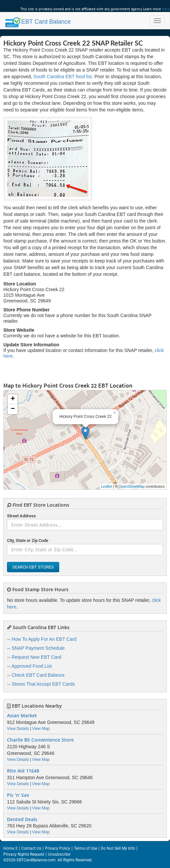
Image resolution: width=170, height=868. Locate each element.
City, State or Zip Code (28, 540)
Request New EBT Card (36, 657)
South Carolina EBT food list (63, 77)
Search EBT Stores (33, 567)
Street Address (21, 516)
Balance (38, 22)
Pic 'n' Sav (18, 795)
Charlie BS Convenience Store (40, 740)
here (166, 9)
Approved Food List (31, 666)
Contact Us (31, 848)
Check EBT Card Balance (38, 675)
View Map (41, 729)
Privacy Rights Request (24, 854)
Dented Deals (22, 819)
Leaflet (107, 486)
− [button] (13, 409)
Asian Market (22, 716)
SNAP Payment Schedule (38, 648)
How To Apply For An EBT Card (44, 639)
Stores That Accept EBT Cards (43, 684)
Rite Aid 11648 (23, 771)
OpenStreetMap (132, 486)
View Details (18, 729)
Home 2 (10, 848)
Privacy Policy (58, 848)
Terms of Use (85, 848)
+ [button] (13, 399)
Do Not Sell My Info (118, 848)
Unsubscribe (59, 854)
